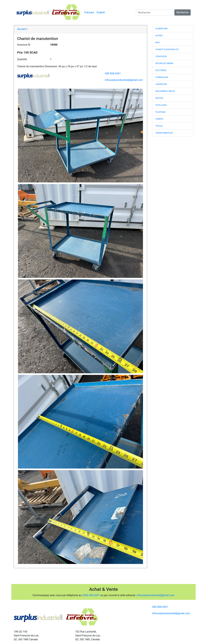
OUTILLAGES (161, 105)
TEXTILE (159, 126)
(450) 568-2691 (91, 595)
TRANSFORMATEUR (164, 133)
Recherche (182, 12)
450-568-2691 (113, 74)
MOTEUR (159, 98)
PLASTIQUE (160, 112)
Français (89, 12)
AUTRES (159, 36)
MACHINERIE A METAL (165, 91)
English (101, 12)
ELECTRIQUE (161, 70)
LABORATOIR (161, 84)
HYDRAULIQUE (162, 77)
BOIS (158, 43)
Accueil (21, 29)
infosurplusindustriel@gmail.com (124, 80)
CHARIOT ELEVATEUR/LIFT (167, 49)
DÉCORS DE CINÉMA (164, 63)
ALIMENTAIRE (161, 29)
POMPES (159, 119)
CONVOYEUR (161, 56)
